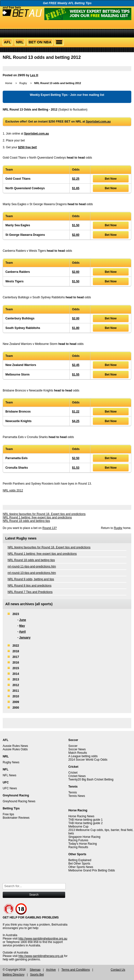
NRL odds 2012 (13, 490)
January (25, 638)
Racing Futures (78, 840)
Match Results (78, 753)
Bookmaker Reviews (16, 818)
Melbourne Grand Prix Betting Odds (92, 870)
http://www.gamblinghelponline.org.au (43, 939)
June (23, 620)
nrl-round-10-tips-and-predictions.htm (32, 573)
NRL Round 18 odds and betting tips (26, 521)
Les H (34, 75)
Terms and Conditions (76, 970)
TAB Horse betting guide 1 (85, 820)
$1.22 (76, 412)
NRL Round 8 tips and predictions (30, 586)
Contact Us (118, 970)
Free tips (8, 814)
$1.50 (76, 225)
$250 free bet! (28, 147)
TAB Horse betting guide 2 (85, 823)
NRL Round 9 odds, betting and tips (31, 579)
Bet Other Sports (79, 864)
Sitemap (35, 970)
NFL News (10, 775)
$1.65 (76, 188)
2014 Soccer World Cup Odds (88, 760)
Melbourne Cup (78, 827)
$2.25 (76, 179)
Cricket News (77, 776)
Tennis (73, 792)
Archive (51, 970)
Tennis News (77, 796)
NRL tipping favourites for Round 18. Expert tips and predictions (44, 514)
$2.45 (76, 365)
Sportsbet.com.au (98, 122)
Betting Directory (14, 975)
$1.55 (76, 375)
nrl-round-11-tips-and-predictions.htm (32, 566)
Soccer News (77, 749)
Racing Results (78, 847)
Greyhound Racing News (19, 801)
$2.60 (76, 235)
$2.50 (76, 458)
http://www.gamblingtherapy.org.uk (41, 956)
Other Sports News (81, 867)
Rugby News (11, 762)
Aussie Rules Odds (15, 749)
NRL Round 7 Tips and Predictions (30, 592)
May (22, 626)
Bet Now (111, 179)
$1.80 (76, 328)
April (22, 632)
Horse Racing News (81, 816)
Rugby (23, 83)
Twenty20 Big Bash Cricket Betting (91, 779)
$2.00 (76, 318)
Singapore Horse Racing (84, 837)
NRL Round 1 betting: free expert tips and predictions (37, 517)
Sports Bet (37, 975)
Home (9, 83)
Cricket (73, 773)
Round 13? (50, 528)
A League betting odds (83, 756)
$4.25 (76, 421)
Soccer (73, 746)
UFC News (10, 788)
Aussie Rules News (15, 746)
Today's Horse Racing (83, 844)
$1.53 (76, 468)
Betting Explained (80, 860)
